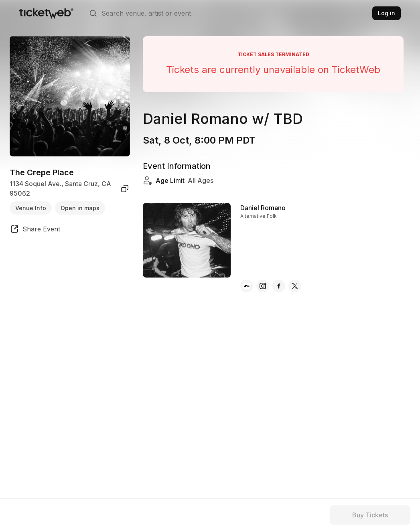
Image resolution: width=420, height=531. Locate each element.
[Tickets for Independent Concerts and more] (46, 13)
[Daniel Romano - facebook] (279, 286)
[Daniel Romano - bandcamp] (247, 286)
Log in (387, 13)
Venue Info (31, 208)
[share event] (35, 230)
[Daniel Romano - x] (295, 286)
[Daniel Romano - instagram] (263, 286)
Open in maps (80, 208)
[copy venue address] (125, 188)
